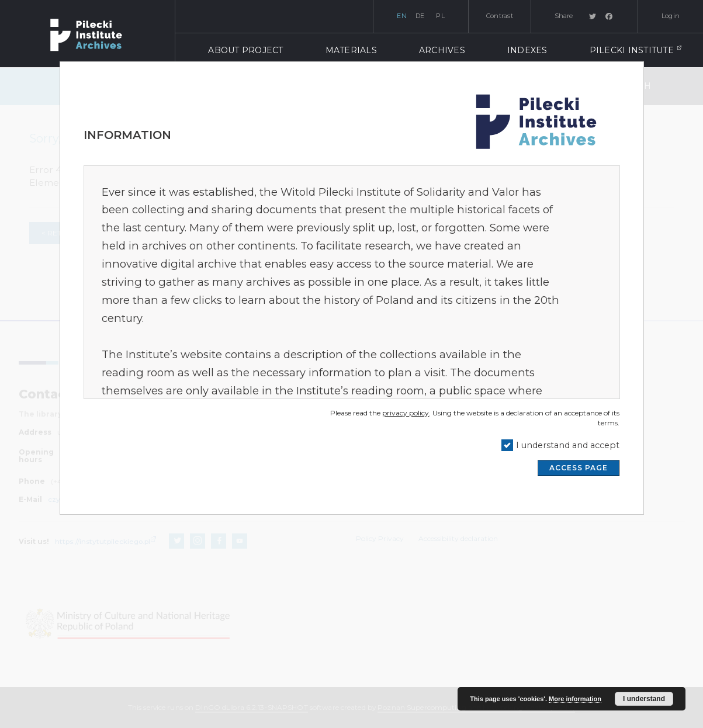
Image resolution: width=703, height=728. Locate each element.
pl (440, 16)
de (420, 16)
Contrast (500, 16)
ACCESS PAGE (579, 468)
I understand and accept (568, 445)
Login (671, 16)
